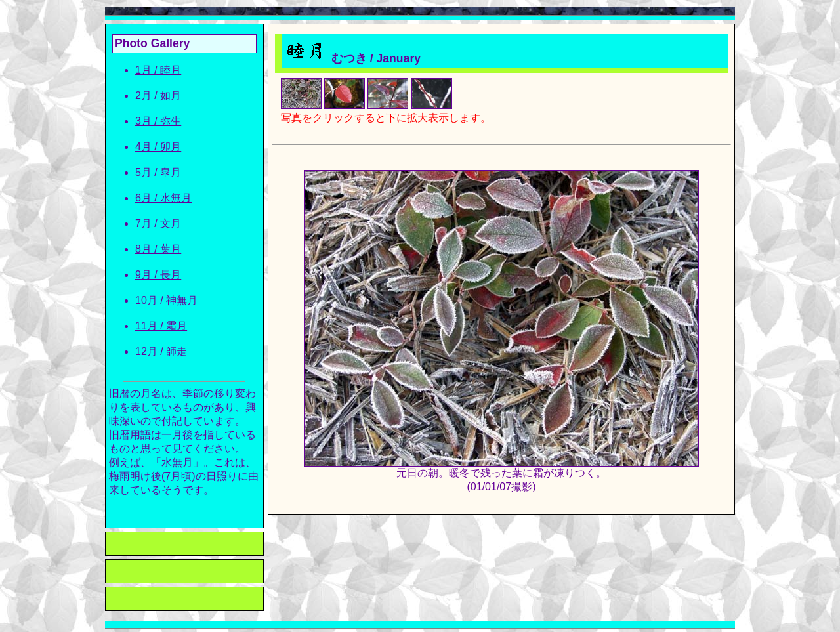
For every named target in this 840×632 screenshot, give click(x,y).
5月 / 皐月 (158, 172)
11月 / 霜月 (161, 326)
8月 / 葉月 (158, 249)
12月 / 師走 (161, 351)
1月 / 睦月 (158, 70)
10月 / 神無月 (166, 300)
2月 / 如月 (158, 95)
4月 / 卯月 (158, 147)
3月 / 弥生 (158, 121)
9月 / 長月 (158, 275)
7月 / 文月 (158, 223)
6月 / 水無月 (163, 198)
